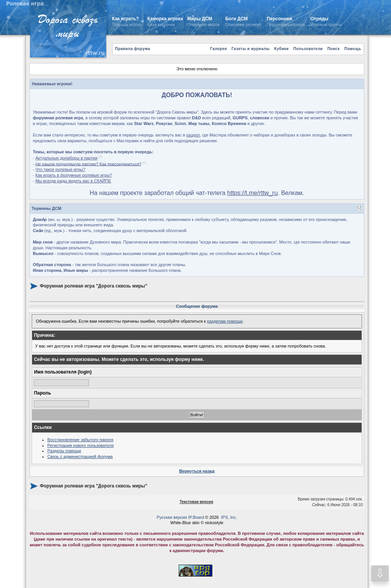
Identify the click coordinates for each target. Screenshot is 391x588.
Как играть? (125, 19)
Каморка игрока (165, 19)
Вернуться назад (197, 471)
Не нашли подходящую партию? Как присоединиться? (89, 164)
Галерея (218, 49)
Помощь (353, 49)
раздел (193, 135)
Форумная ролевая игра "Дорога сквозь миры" (93, 286)
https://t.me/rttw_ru (252, 193)
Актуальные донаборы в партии (67, 158)
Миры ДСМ (200, 19)
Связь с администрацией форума (80, 456)
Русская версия (172, 517)
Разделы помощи (64, 451)
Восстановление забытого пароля (80, 440)
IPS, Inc (229, 517)
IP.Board (196, 517)
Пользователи (308, 49)
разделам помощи (225, 321)
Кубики (281, 49)
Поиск (334, 49)
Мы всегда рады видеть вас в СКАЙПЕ (73, 181)
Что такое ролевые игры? (60, 169)
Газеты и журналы (250, 49)
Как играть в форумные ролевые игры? (74, 175)
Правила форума (132, 49)
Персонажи (280, 19)
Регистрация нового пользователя (81, 445)
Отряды (319, 19)
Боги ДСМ (237, 19)
